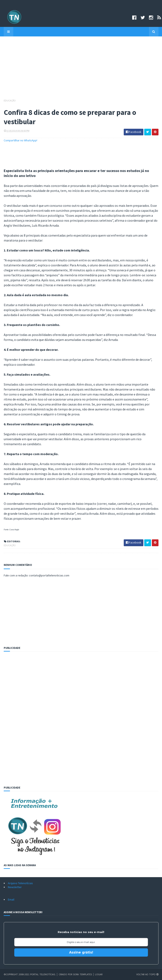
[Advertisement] (81, 70)
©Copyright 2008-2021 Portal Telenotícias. (30, 974)
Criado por (66, 974)
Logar (99, 974)
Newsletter (15, 887)
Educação (10, 100)
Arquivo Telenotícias (20, 883)
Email (11, 899)
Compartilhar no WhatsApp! (20, 140)
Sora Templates (82, 974)
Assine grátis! (81, 952)
